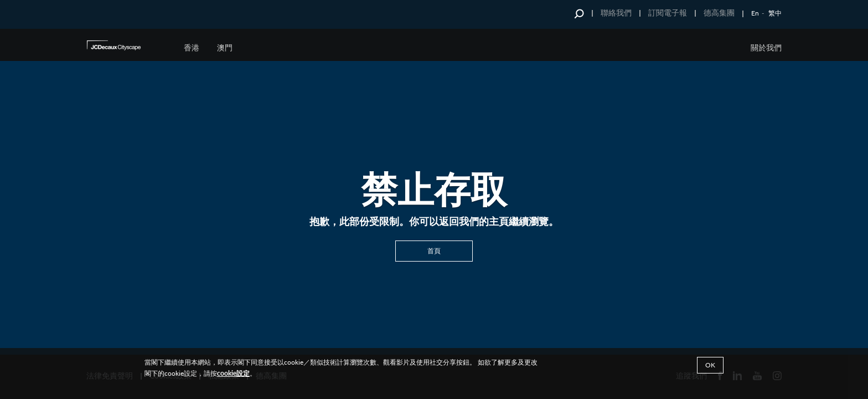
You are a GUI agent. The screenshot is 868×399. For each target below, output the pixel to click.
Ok (710, 365)
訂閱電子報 (668, 12)
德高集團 (719, 12)
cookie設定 (233, 373)
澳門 (225, 47)
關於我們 (766, 47)
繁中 (775, 13)
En (755, 13)
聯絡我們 (616, 12)
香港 (192, 47)
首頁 (434, 250)
